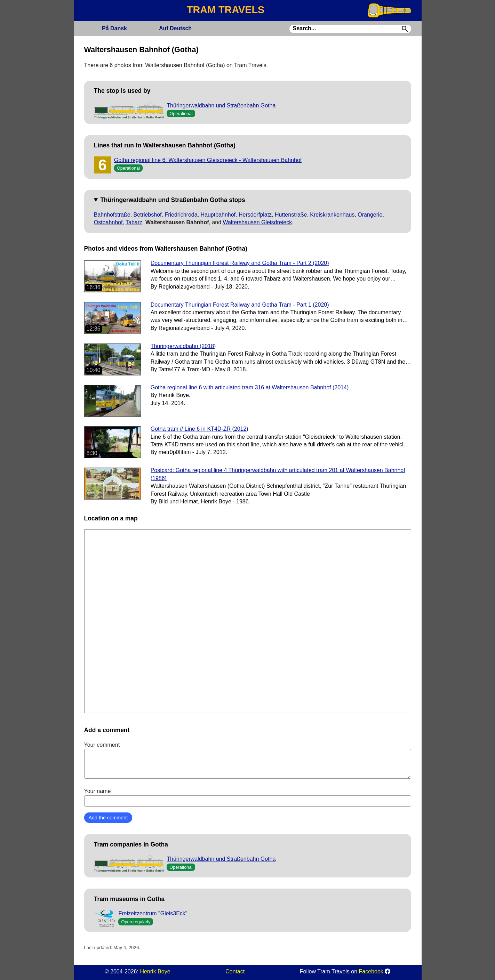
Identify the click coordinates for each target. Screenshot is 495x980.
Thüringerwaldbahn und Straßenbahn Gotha (221, 106)
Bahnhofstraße (112, 215)
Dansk (114, 28)
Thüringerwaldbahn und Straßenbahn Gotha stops (173, 200)
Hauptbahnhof (218, 215)
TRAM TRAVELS (226, 10)
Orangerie (370, 215)
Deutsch (175, 28)
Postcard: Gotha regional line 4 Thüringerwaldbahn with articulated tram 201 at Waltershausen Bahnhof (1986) (278, 474)
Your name (248, 797)
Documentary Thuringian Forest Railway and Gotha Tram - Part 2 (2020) (240, 263)
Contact (235, 971)
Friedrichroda (181, 215)
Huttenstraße (291, 215)
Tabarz (134, 222)
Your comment (248, 760)
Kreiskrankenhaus (332, 215)
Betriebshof (148, 215)
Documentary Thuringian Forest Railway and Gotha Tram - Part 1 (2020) (240, 305)
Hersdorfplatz (255, 215)
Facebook (371, 971)
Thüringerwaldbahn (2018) (183, 346)
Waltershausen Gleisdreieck (258, 222)
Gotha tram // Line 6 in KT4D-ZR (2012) (199, 429)
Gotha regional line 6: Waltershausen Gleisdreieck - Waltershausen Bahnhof (208, 160)
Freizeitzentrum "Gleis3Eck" (153, 913)
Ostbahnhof (108, 222)
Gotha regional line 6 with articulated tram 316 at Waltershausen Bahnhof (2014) (250, 387)
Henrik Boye (155, 971)
